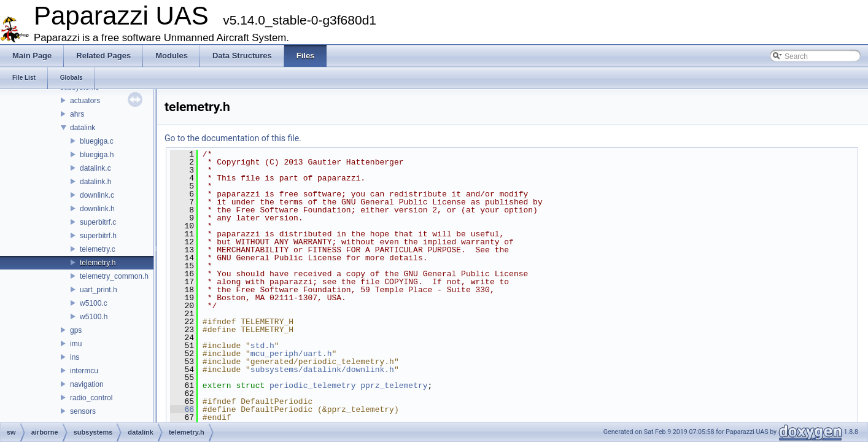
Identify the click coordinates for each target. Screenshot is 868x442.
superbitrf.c (98, 222)
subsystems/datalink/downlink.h (322, 370)
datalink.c (95, 168)
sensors (83, 411)
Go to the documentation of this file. (233, 138)
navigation (87, 384)
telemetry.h (98, 263)
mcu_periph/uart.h (291, 354)
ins (75, 357)
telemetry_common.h (114, 276)
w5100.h (94, 317)
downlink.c (97, 195)
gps (76, 330)
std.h (262, 346)
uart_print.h (99, 290)
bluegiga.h (97, 155)
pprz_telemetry (394, 386)
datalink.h (95, 182)
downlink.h (97, 209)
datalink (83, 128)
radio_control (91, 398)
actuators (85, 101)
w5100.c (94, 303)
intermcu (84, 371)
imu (76, 344)
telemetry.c (98, 249)
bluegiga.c (97, 141)
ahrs (77, 114)
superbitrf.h (98, 236)
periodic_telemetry (312, 386)
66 (182, 409)
